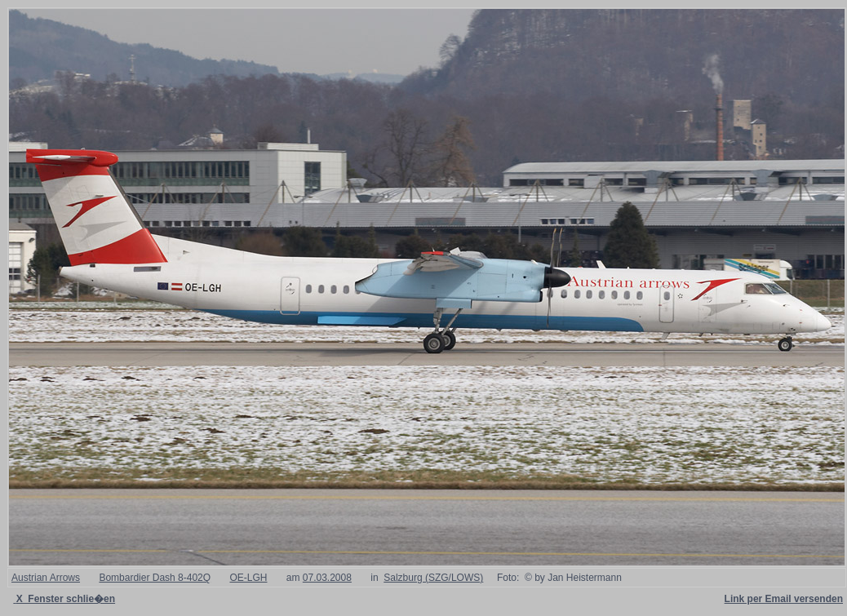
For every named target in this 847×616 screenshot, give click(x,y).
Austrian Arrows (46, 578)
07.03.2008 (327, 578)
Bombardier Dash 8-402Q (155, 578)
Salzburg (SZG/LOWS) (433, 578)
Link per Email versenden (784, 599)
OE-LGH (248, 578)
